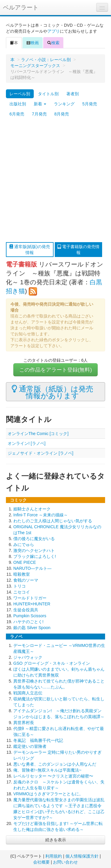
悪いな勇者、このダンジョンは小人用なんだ (55, 764)
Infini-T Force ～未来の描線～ (41, 515)
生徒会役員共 (26, 610)
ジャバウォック (28, 657)
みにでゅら (24, 545)
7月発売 (39, 114)
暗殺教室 (22, 574)
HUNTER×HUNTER (32, 604)
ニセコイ (22, 592)
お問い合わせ (65, 862)
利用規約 (54, 856)
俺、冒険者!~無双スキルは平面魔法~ (47, 770)
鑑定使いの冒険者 (30, 746)
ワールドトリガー (30, 598)
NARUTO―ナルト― (32, 568)
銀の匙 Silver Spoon (32, 628)
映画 (33, 43)
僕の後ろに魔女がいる (34, 539)
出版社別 (18, 104)
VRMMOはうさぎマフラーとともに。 (48, 794)
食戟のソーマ (26, 580)
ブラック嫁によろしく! (35, 556)
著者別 (73, 94)
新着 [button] (40, 104)
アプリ (54, 31)
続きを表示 (56, 840)
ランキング (64, 104)
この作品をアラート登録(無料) (56, 370)
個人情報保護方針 (82, 856)
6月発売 (17, 114)
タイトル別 (48, 94)
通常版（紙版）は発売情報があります (53, 392)
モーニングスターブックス (35, 66)
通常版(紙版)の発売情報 (30, 250)
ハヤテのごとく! (28, 622)
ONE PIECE (25, 562)
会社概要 (41, 862)
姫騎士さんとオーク (32, 509)
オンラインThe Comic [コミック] (38, 434)
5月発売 (90, 104)
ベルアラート (21, 7)
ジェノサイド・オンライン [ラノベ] (41, 453)
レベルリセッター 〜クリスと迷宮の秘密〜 (53, 776)
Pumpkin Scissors (30, 616)
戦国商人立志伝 (28, 693)
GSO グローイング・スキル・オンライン (52, 663)
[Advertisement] (55, 181)
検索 (53, 43)
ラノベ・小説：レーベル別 (46, 60)
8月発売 (62, 114)
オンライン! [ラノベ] (27, 443)
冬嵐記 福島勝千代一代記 (38, 740)
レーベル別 (20, 94)
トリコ (20, 586)
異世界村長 (24, 723)
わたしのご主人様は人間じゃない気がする (53, 521)
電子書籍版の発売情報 (78, 250)
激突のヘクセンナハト (34, 550)
